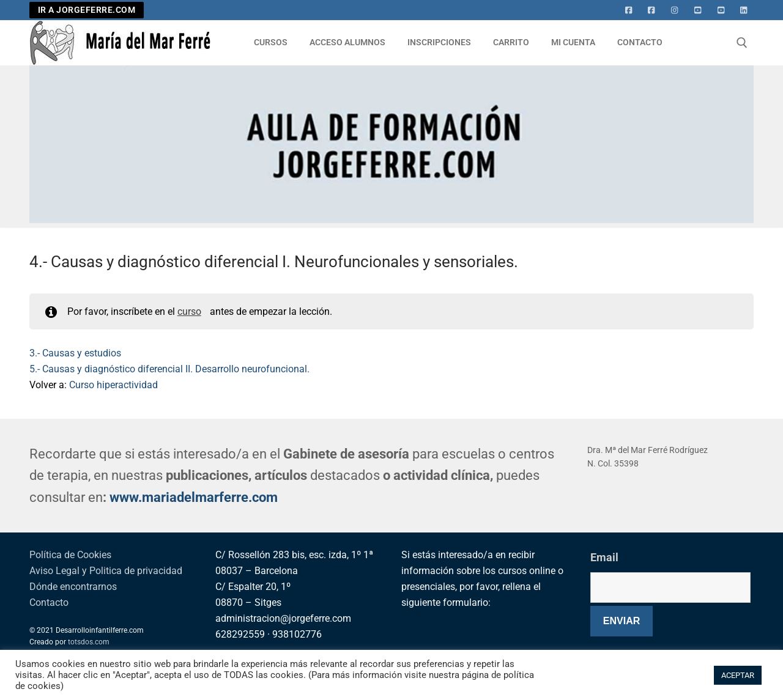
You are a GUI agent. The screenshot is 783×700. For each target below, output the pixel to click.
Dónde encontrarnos (73, 587)
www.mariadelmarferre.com (194, 497)
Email (604, 557)
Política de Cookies (70, 555)
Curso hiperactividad (113, 385)
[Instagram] (675, 10)
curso (189, 311)
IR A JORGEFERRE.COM (87, 10)
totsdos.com (89, 642)
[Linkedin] (744, 10)
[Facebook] (629, 10)
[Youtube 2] (721, 10)
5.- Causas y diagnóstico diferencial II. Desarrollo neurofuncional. (169, 369)
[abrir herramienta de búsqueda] (742, 43)
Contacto (49, 602)
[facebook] (651, 10)
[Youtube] (698, 10)
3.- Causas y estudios (75, 353)
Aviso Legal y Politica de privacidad (106, 571)
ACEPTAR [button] (738, 675)
